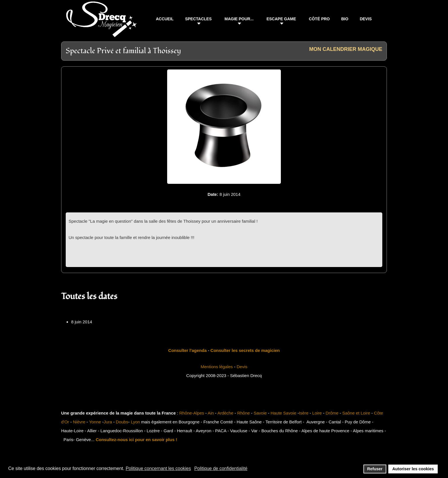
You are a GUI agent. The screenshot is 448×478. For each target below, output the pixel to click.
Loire (317, 413)
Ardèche (225, 413)
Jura (108, 422)
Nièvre (79, 422)
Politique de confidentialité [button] (221, 468)
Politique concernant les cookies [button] (158, 468)
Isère (304, 413)
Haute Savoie (283, 413)
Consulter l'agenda (187, 350)
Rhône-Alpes (192, 413)
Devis (242, 367)
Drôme (332, 413)
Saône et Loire (356, 413)
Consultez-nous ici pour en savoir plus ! (136, 440)
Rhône (243, 413)
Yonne (95, 422)
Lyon (135, 422)
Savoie (260, 413)
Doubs (122, 422)
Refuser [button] (375, 469)
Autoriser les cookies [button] (413, 469)
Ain (211, 413)
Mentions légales (217, 367)
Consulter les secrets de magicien (245, 350)
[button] (199, 20)
